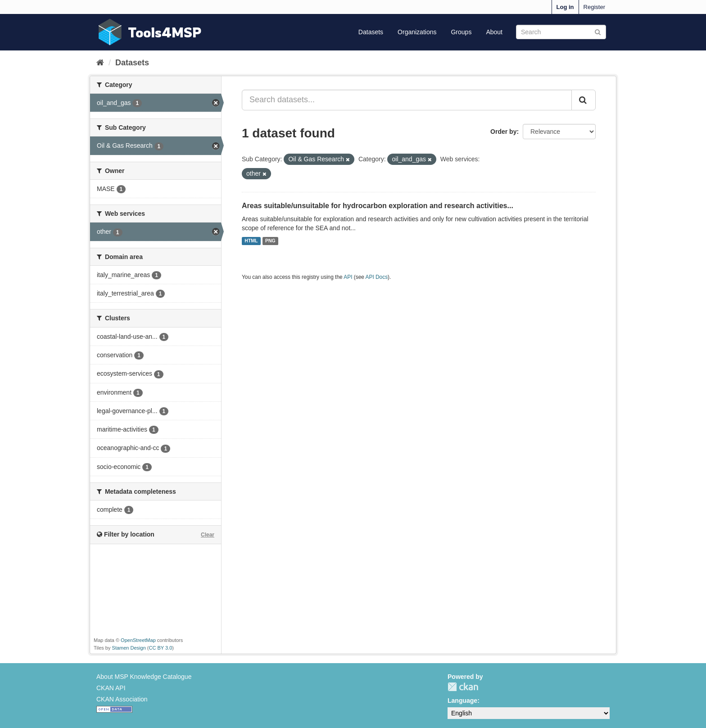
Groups (461, 32)
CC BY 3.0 (161, 648)
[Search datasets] (561, 32)
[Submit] (598, 31)
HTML (251, 241)
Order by (503, 132)
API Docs (377, 277)
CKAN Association (122, 699)
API (348, 277)
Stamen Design (129, 648)
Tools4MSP (165, 32)
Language (462, 701)
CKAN (463, 687)
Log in (565, 7)
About (494, 32)
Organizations (417, 32)
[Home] (100, 63)
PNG (270, 241)
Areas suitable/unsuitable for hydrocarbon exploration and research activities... (378, 206)
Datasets (371, 32)
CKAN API (111, 688)
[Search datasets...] (407, 100)
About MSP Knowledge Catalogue (144, 677)
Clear (208, 535)
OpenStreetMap (138, 640)
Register (594, 7)
